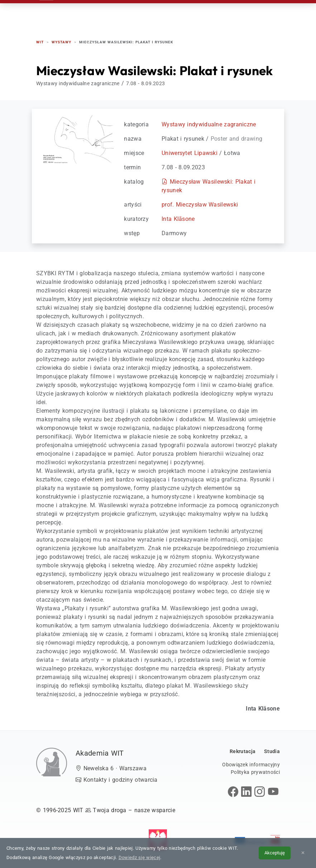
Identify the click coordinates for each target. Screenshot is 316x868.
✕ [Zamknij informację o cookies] (303, 853)
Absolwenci (214, 14)
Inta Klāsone (178, 219)
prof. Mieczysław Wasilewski (200, 205)
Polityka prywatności (255, 772)
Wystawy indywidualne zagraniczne (209, 124)
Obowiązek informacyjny (251, 765)
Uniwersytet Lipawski (190, 153)
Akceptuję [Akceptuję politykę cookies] (275, 853)
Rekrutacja (112, 14)
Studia (146, 14)
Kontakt (250, 14)
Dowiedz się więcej (139, 857)
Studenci (176, 14)
